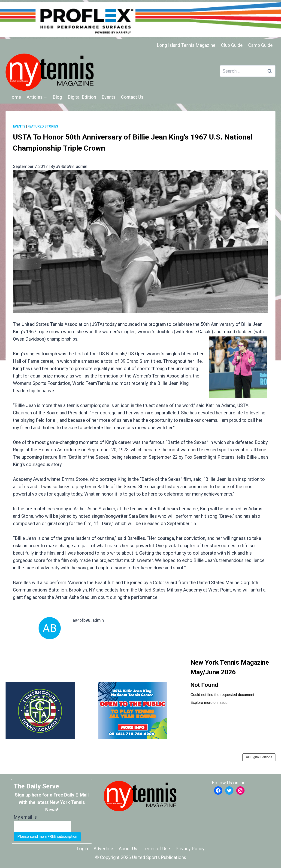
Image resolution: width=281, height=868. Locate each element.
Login (82, 849)
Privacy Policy (190, 849)
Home (15, 97)
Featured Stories (43, 126)
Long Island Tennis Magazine (186, 45)
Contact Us (132, 97)
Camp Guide (260, 45)
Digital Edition (82, 97)
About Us (128, 849)
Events (109, 97)
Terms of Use (156, 849)
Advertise (103, 849)
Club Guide (232, 45)
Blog (57, 97)
